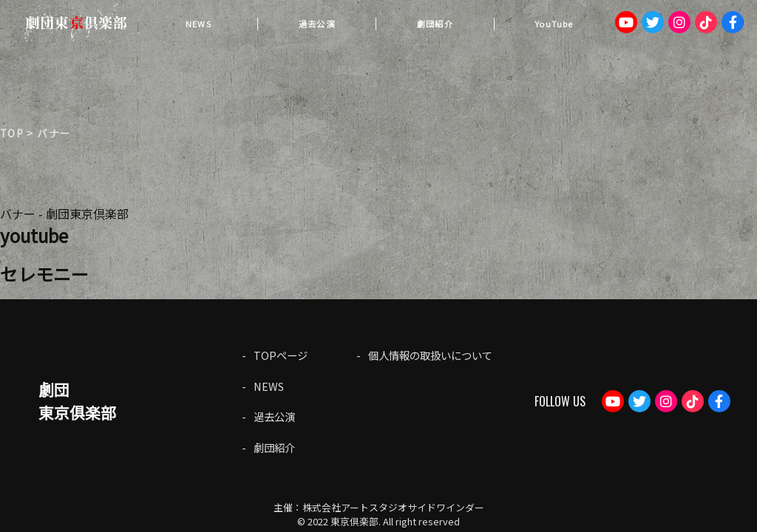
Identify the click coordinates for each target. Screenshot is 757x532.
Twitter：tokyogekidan (653, 22)
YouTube (554, 24)
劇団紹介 (435, 24)
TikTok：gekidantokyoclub (706, 22)
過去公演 (316, 24)
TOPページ (281, 355)
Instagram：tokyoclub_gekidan (679, 22)
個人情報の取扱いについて (430, 355)
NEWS (198, 24)
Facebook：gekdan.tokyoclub (733, 22)
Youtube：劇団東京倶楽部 (626, 22)
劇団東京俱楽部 (77, 401)
